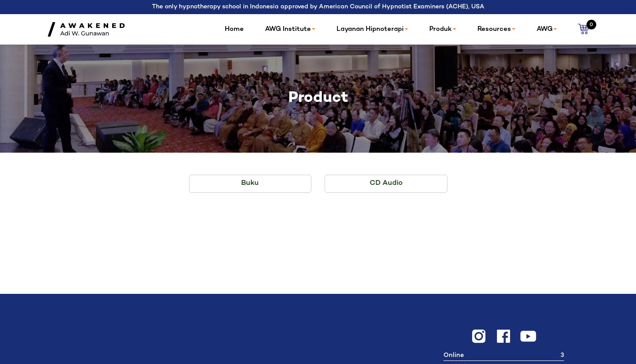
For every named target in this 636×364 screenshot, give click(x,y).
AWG (547, 29)
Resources (496, 29)
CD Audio (386, 183)
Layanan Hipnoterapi (372, 29)
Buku (250, 183)
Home (234, 29)
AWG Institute (290, 29)
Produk (443, 29)
